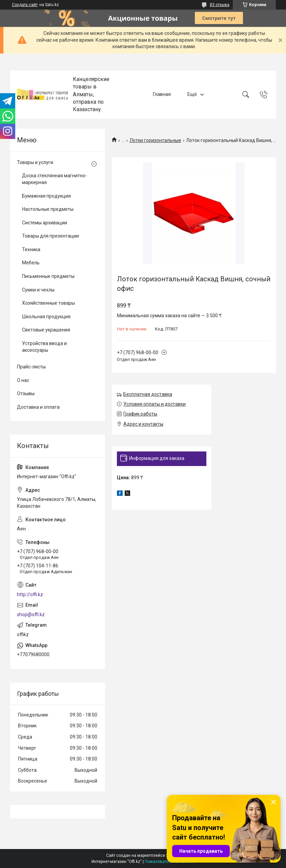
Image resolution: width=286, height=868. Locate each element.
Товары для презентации (50, 236)
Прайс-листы (31, 367)
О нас (23, 380)
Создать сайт (25, 5)
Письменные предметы (48, 276)
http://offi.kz (30, 594)
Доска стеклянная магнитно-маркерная (55, 179)
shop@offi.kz (31, 614)
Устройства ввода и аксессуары (44, 347)
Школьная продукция (46, 317)
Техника (31, 249)
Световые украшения (46, 330)
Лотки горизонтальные (155, 140)
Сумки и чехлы (38, 290)
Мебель (31, 263)
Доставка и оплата (38, 407)
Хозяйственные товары (48, 303)
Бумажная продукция (46, 196)
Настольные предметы (48, 209)
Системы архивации (45, 223)
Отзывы (26, 393)
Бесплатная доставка (148, 394)
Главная (162, 94)
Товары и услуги (35, 162)
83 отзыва (220, 5)
